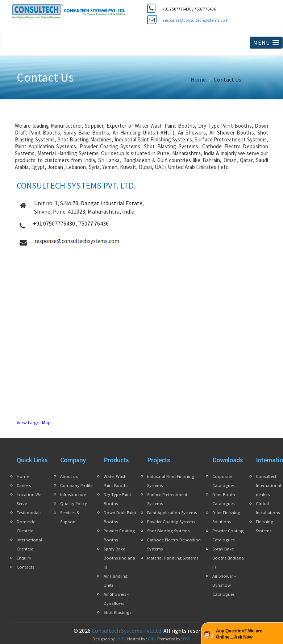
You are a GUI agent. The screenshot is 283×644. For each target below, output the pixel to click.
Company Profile (76, 485)
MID (121, 639)
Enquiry (24, 558)
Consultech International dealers (269, 485)
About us (69, 476)
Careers (24, 485)
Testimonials (29, 513)
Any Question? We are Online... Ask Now (239, 634)
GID (151, 639)
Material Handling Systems (173, 558)
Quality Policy (74, 503)
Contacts (25, 567)
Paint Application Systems (172, 513)
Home (198, 79)
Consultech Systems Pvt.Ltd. (127, 631)
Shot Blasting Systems (168, 531)
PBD (187, 639)
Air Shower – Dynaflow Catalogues (224, 585)
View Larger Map (34, 423)
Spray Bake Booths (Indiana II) (119, 558)
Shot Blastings (117, 612)
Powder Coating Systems (171, 522)
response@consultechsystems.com (196, 20)
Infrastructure (73, 494)
